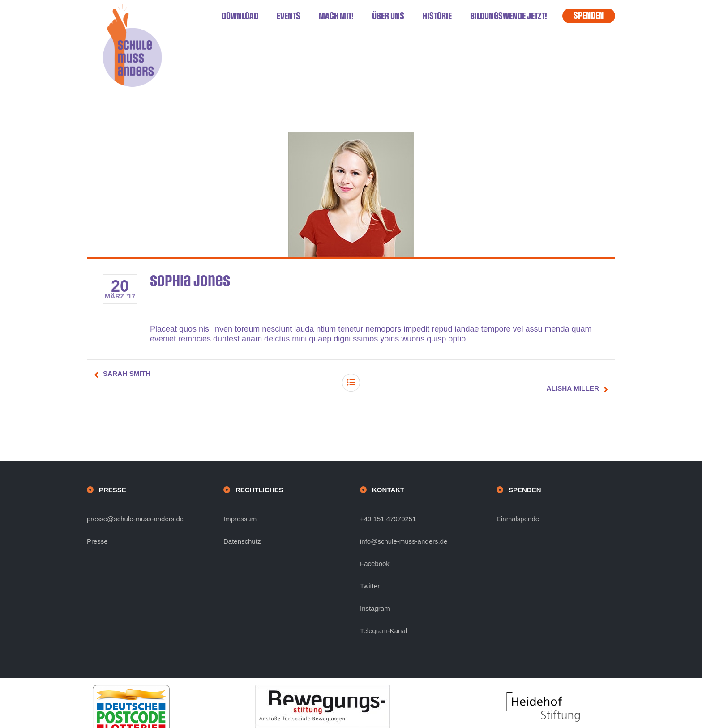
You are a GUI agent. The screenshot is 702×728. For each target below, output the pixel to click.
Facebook (375, 549)
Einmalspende (518, 504)
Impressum (240, 504)
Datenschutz (242, 526)
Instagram (375, 594)
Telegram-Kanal (383, 616)
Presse (97, 526)
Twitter (370, 571)
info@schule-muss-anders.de (404, 526)
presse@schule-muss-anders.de (135, 504)
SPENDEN (589, 16)
